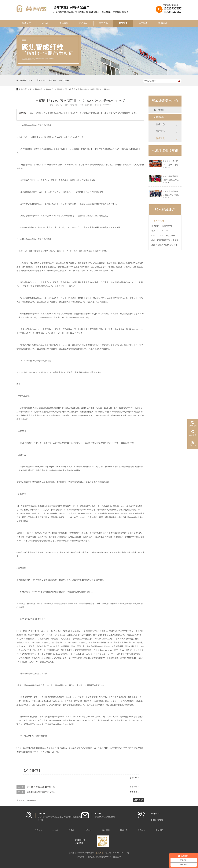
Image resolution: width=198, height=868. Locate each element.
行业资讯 (50, 89)
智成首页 (26, 23)
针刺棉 (45, 23)
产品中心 (84, 23)
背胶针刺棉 (42, 80)
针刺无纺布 (64, 80)
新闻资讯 (123, 23)
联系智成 (163, 23)
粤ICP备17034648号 (121, 853)
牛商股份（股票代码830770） (100, 857)
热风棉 (71, 830)
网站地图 (159, 830)
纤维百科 (160, 131)
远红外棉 (53, 80)
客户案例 (64, 23)
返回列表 (139, 800)
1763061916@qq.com (166, 235)
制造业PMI (32, 801)
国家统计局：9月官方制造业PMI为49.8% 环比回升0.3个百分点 (84, 89)
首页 (30, 89)
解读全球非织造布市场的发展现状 (41, 792)
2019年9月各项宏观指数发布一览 (41, 787)
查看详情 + (134, 787)
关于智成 (143, 23)
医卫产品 (103, 23)
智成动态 (160, 124)
